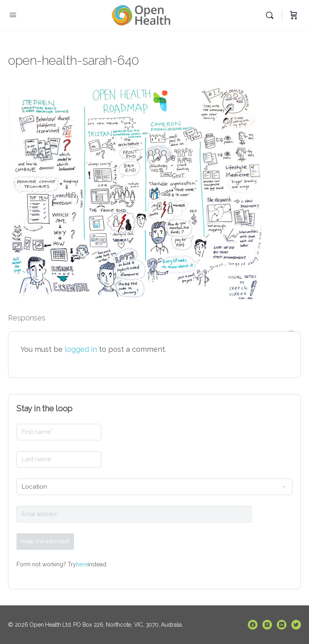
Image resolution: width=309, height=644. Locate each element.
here (82, 564)
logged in (81, 349)
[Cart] (294, 15)
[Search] (272, 15)
